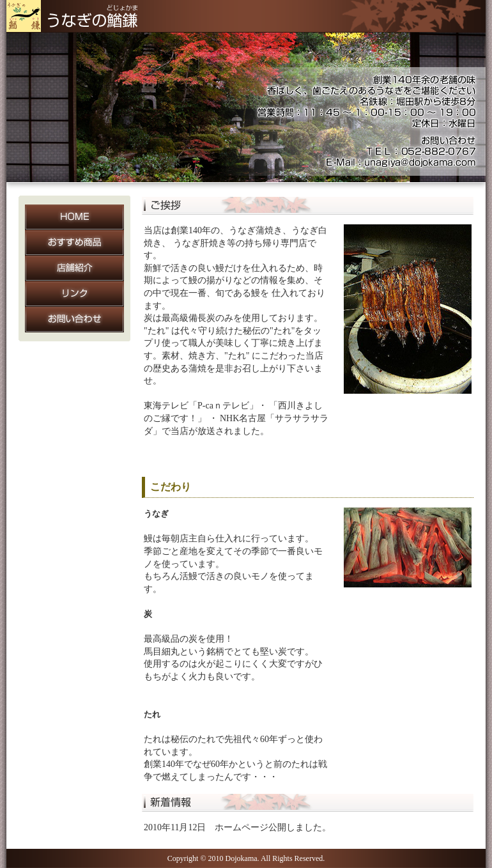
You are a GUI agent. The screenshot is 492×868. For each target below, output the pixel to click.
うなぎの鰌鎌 (77, 16)
